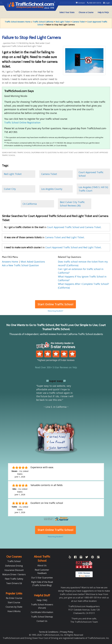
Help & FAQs (103, 12)
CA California (30, 204)
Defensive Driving (14, 566)
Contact (81, 3)
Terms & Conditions (49, 632)
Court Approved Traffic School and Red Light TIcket (73, 247)
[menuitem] (67, 12)
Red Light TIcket (63, 22)
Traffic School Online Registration (22, 122)
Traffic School (14, 561)
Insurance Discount (14, 570)
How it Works (14, 611)
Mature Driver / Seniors (14, 574)
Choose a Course (86, 12)
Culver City (10, 189)
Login (107, 3)
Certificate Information (42, 612)
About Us (42, 565)
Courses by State (14, 607)
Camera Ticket (79, 22)
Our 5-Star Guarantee (42, 578)
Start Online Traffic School (55, 304)
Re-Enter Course (14, 598)
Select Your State (67, 12)
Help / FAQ (42, 600)
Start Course (14, 602)
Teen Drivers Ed (14, 583)
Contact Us (42, 621)
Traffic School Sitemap (42, 617)
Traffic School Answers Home (18, 22)
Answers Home (10, 262)
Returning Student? (55, 311)
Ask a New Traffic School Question (20, 265)
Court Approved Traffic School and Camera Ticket (74, 227)
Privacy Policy (67, 632)
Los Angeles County (52, 189)
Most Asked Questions (33, 262)
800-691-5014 (94, 3)
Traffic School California (43, 22)
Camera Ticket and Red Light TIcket (65, 237)
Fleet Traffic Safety (14, 579)
